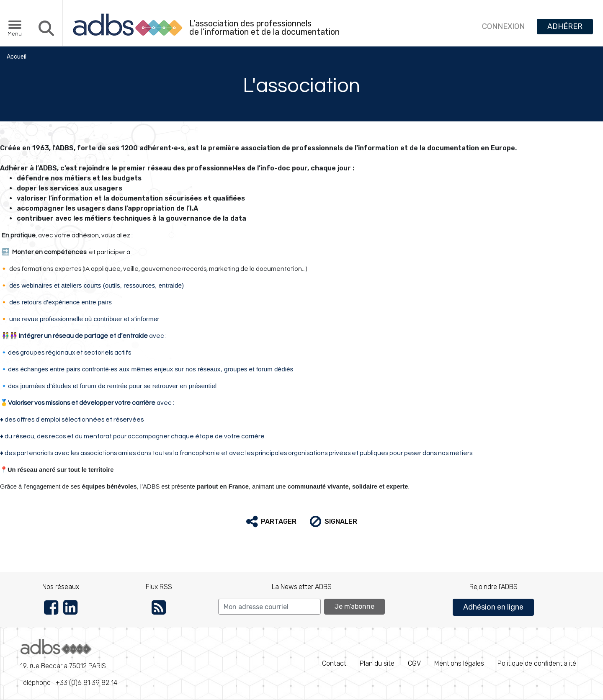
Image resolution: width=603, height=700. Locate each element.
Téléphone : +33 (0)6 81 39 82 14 (69, 663)
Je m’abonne (354, 606)
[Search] (269, 607)
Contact (334, 663)
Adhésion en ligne (493, 607)
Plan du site (377, 663)
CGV (414, 663)
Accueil (17, 57)
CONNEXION (503, 26)
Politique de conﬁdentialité (537, 663)
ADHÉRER (565, 26)
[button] (271, 522)
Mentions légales (459, 663)
